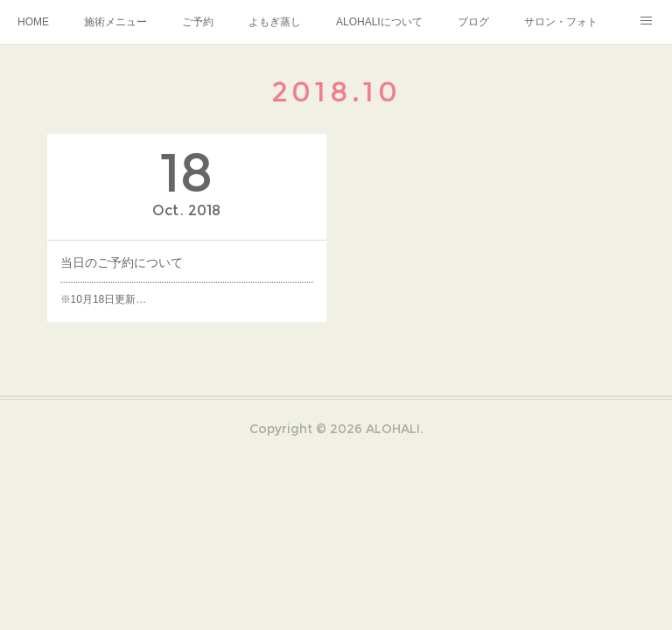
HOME (33, 22)
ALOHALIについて (379, 22)
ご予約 (198, 22)
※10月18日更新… (104, 299)
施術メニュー (115, 22)
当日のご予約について (122, 262)
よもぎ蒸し (275, 22)
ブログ (473, 22)
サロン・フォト (561, 22)
